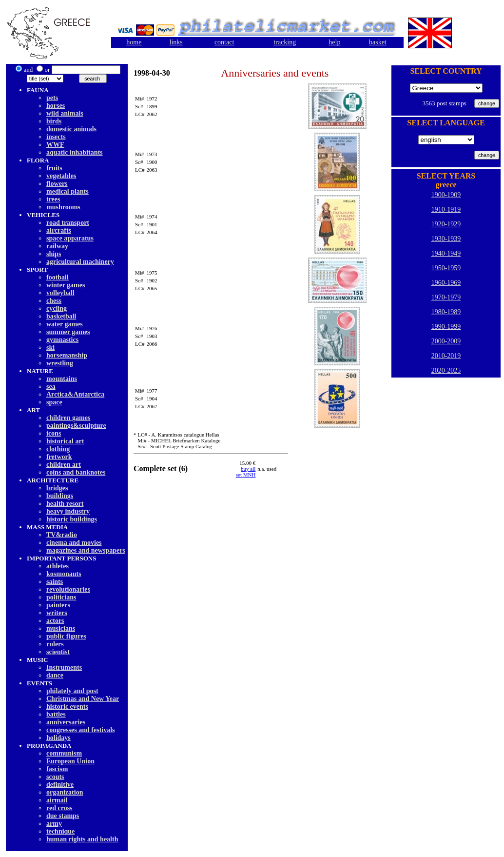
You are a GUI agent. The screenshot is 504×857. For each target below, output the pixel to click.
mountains (62, 379)
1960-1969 (446, 283)
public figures (66, 636)
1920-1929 (446, 224)
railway (57, 246)
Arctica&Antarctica (75, 394)
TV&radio (62, 535)
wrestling (60, 363)
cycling (57, 309)
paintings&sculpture (76, 426)
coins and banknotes (76, 472)
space (54, 402)
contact (224, 42)
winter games (66, 285)
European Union (70, 761)
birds (54, 121)
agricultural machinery (80, 262)
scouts (55, 777)
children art (64, 465)
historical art (65, 441)
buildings (60, 496)
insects (56, 137)
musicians (61, 628)
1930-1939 (446, 239)
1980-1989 (446, 312)
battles (56, 714)
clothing (58, 449)
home (134, 42)
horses (56, 106)
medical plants (68, 191)
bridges (57, 488)
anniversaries (66, 722)
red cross (59, 808)
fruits (54, 168)
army (54, 824)
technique (60, 831)
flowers (57, 184)
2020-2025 (446, 370)
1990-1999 (446, 327)
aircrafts (59, 230)
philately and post (72, 691)
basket (378, 42)
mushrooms (63, 207)
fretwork (59, 457)
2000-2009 (446, 341)
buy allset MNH (246, 472)
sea (51, 387)
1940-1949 (446, 253)
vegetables (61, 176)
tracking (285, 42)
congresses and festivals (81, 730)
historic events (67, 707)
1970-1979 (446, 297)
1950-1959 (446, 268)
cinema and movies (74, 543)
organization (65, 792)
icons (54, 433)
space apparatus (70, 238)
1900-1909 (446, 195)
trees (53, 199)
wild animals (65, 113)
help (334, 42)
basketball (61, 316)
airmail (57, 800)
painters (58, 605)
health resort (65, 504)
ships (54, 254)
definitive (60, 785)
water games (65, 324)
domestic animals (71, 129)
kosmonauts (64, 574)
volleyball (60, 293)
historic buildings (72, 519)
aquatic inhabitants (75, 152)
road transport (68, 223)
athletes (58, 566)
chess (54, 301)
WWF (55, 145)
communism (64, 753)
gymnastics (62, 340)
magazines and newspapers (86, 550)
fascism (57, 769)
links (176, 42)
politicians (61, 597)
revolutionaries (68, 589)
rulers (55, 644)
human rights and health (82, 839)
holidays (58, 738)
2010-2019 (446, 356)
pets (52, 98)
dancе (55, 675)
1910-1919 (446, 209)
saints (55, 582)
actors (55, 621)
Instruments (64, 668)
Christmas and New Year (83, 699)
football (58, 277)
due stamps (63, 816)
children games (68, 418)
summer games (68, 332)
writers (57, 613)
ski (50, 348)
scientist (58, 652)
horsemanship (67, 355)
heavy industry (68, 511)
